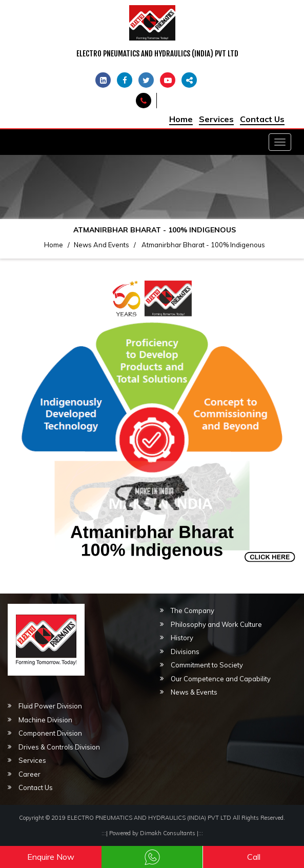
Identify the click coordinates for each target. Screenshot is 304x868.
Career (29, 774)
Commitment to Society (207, 665)
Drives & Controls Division (59, 747)
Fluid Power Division (50, 706)
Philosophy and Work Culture (216, 624)
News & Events (194, 692)
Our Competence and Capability (221, 679)
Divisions (185, 652)
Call (254, 857)
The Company (192, 610)
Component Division (50, 733)
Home (181, 119)
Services (216, 119)
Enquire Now (51, 857)
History (182, 638)
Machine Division (45, 720)
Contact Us (262, 119)
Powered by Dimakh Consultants (152, 833)
